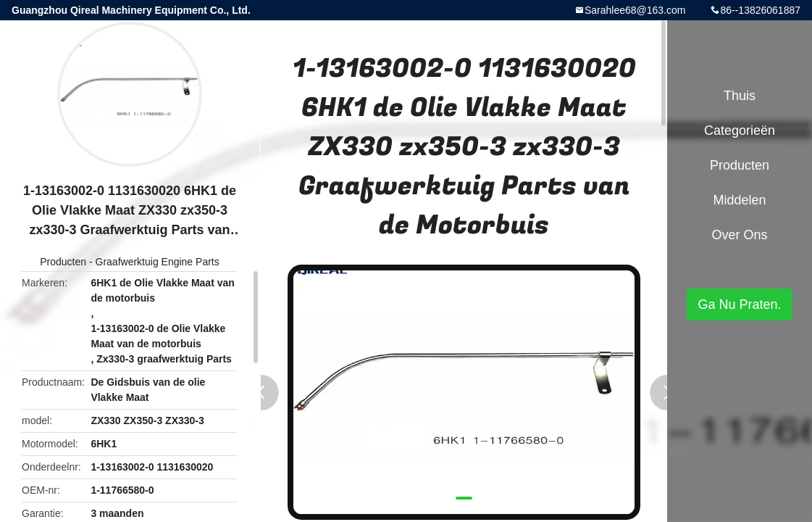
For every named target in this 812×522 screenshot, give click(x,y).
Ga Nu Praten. (739, 304)
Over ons (739, 235)
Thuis (740, 96)
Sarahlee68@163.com (635, 10)
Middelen (739, 200)
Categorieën (740, 130)
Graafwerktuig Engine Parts (158, 262)
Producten (63, 262)
